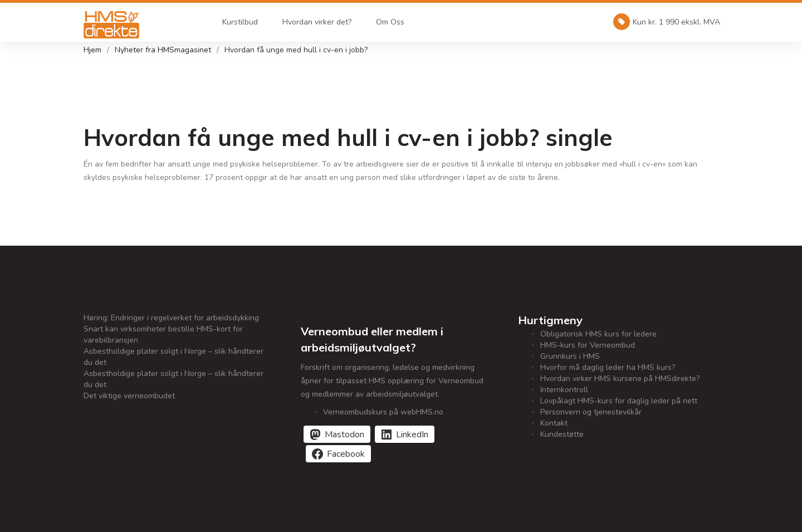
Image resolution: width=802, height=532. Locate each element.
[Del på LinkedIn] (405, 434)
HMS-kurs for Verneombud (588, 345)
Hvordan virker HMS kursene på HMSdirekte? (620, 379)
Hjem (92, 50)
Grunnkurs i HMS (570, 356)
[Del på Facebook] (338, 454)
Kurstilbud (240, 22)
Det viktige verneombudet (129, 396)
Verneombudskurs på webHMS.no (383, 412)
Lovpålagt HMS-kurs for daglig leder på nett (619, 401)
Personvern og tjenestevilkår (591, 412)
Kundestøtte (562, 434)
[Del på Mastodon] (337, 434)
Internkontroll (564, 390)
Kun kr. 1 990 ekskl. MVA (667, 22)
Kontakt (554, 423)
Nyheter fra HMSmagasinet (163, 50)
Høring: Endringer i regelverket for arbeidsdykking (171, 318)
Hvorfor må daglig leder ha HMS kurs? (608, 367)
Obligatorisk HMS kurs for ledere (598, 334)
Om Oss (390, 22)
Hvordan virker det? (317, 22)
